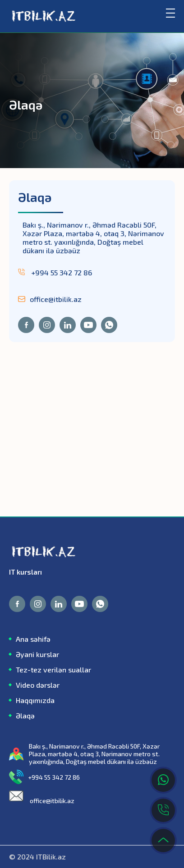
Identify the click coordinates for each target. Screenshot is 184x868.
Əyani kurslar (37, 654)
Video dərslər (38, 685)
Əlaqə (25, 715)
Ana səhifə (33, 639)
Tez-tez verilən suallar (53, 669)
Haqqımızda (35, 700)
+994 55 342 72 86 (55, 272)
